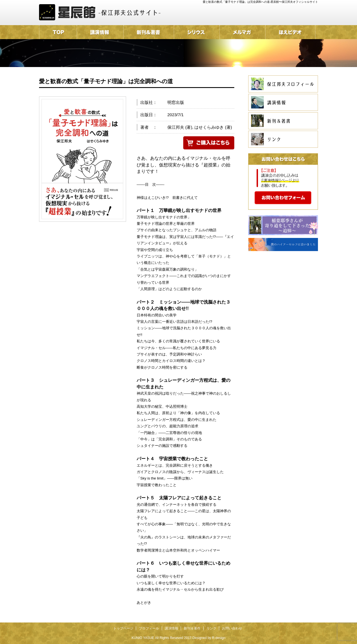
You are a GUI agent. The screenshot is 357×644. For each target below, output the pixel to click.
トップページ (123, 628)
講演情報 (172, 628)
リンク (211, 628)
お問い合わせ (232, 628)
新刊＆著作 (192, 628)
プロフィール (149, 628)
